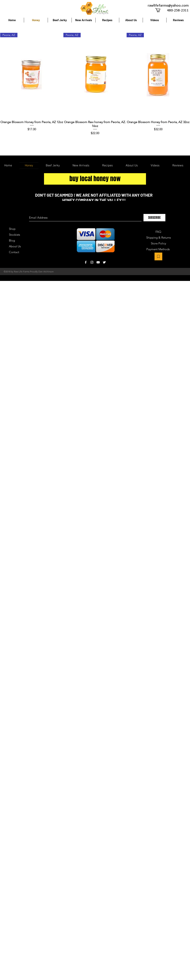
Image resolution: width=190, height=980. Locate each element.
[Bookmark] (158, 256)
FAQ (158, 232)
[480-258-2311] (174, 10)
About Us (15, 246)
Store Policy (158, 243)
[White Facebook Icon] (86, 262)
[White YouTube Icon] (98, 262)
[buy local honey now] (95, 179)
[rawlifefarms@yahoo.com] (168, 5)
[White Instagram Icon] (92, 262)
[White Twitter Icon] (104, 262)
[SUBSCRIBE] (154, 218)
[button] (160, 10)
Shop (12, 229)
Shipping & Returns (158, 238)
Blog (12, 240)
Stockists (14, 235)
